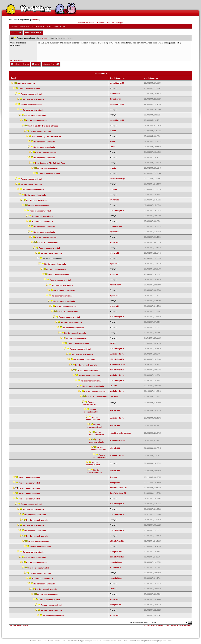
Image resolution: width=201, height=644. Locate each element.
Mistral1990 (115, 410)
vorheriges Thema (20, 64)
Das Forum (31, 26)
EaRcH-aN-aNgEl (118, 179)
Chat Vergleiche (151, 641)
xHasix (113, 131)
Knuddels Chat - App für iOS (78, 641)
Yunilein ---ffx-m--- (118, 354)
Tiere (46, 26)
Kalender (101, 23)
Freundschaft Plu (109, 641)
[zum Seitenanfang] (16, 60)
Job (170, 641)
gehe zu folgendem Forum (139, 622)
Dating (126, 641)
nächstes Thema (51, 64)
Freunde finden (96, 641)
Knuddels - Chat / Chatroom (166, 625)
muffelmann (115, 94)
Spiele (120, 641)
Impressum (162, 641)
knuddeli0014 (116, 567)
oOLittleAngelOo (117, 210)
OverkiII (113, 589)
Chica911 (114, 396)
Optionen (16, 33)
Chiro (112, 147)
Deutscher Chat (35, 641)
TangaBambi (115, 99)
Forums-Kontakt (149, 625)
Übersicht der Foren (86, 23)
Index (36, 64)
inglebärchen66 (117, 83)
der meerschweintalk (26, 83)
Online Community (137, 641)
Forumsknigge (118, 23)
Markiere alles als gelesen (19, 625)
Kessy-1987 (115, 482)
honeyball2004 (116, 226)
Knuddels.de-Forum (18, 26)
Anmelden (35, 20)
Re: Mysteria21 (45, 38)
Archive (40, 26)
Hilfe (109, 23)
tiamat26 (114, 189)
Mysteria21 (115, 200)
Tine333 (113, 477)
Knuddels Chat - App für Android (55, 641)
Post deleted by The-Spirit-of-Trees (43, 126)
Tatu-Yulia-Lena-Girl (118, 488)
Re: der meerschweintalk (30, 89)
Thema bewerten (33, 33)
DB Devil (114, 386)
